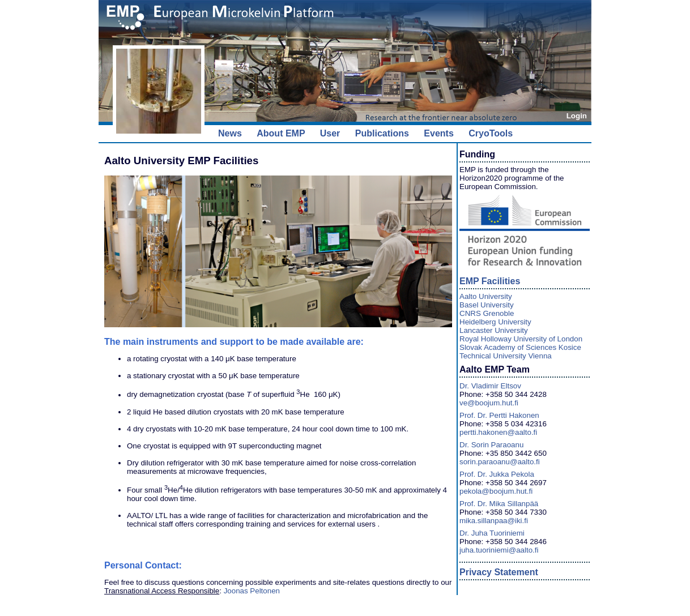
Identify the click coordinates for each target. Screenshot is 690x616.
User (330, 133)
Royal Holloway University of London (521, 339)
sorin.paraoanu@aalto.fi (500, 462)
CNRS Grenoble (487, 313)
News (230, 133)
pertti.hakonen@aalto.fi (498, 432)
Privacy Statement (499, 572)
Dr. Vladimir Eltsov (490, 386)
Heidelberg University (495, 322)
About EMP (281, 133)
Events (438, 133)
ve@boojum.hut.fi (489, 403)
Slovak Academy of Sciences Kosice (520, 347)
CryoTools (491, 133)
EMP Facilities (490, 281)
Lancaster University (494, 330)
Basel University (487, 305)
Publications (382, 133)
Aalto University (486, 296)
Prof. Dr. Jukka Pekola (497, 474)
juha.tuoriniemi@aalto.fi (499, 550)
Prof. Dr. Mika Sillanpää (499, 504)
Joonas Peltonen (252, 591)
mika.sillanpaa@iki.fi (494, 521)
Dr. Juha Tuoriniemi (492, 533)
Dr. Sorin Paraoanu (491, 445)
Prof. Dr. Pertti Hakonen (499, 415)
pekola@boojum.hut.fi (496, 491)
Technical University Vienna (506, 356)
